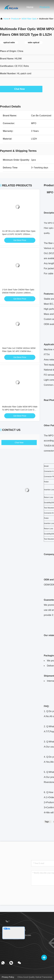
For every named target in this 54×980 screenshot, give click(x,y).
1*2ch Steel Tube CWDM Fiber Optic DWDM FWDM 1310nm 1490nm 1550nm (18, 293)
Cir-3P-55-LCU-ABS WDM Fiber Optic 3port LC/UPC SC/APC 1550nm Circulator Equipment (19, 234)
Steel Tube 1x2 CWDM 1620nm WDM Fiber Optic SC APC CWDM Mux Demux (19, 351)
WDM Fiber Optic (29, 19)
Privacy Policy (8, 977)
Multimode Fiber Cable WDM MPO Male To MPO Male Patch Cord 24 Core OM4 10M (20, 410)
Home (30, 7)
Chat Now (21, 89)
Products (45, 7)
